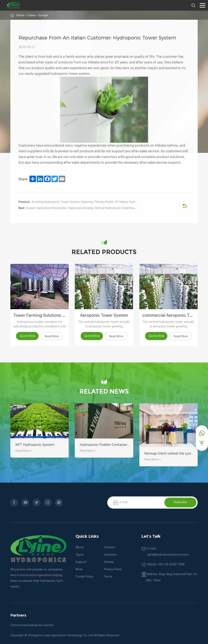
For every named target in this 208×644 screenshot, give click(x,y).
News (79, 569)
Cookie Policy (84, 577)
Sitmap (109, 562)
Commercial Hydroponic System (32, 625)
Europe (43, 15)
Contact (110, 547)
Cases (31, 15)
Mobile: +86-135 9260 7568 (166, 565)
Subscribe (180, 502)
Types (80, 555)
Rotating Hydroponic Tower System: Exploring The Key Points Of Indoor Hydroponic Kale (78, 202)
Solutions (110, 555)
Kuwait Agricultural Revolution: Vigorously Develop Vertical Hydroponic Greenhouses (78, 208)
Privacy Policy (113, 569)
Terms (108, 577)
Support (81, 562)
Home (20, 15)
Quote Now (27, 336)
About (80, 547)
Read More (52, 336)
